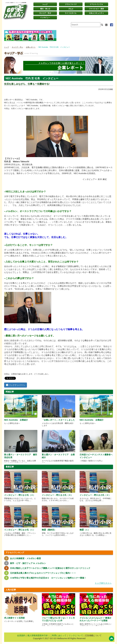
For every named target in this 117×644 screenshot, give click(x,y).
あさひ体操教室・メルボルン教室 (25, 558)
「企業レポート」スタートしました (58, 420)
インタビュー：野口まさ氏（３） (57, 495)
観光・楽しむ (45, 9)
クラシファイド (71, 4)
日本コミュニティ (96, 13)
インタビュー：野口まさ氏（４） (20, 495)
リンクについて (76, 635)
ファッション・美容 (96, 9)
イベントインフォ (96, 4)
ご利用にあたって (58, 635)
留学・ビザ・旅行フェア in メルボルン (28, 563)
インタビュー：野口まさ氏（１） (20, 530)
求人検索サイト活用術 (14, 618)
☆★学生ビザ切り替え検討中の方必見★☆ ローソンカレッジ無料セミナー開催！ (48, 578)
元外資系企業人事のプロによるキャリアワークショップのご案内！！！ (43, 573)
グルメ (71, 9)
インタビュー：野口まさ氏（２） (95, 495)
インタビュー (45, 18)
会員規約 (21, 635)
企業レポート (31, 47)
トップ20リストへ (103, 583)
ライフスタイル (71, 13)
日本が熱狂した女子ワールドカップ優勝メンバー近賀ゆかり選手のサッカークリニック (50, 568)
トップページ (45, 4)
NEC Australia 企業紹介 (16, 420)
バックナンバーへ (16, 385)
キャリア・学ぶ (45, 13)
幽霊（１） (85, 530)
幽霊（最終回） (49, 530)
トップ (7, 47)
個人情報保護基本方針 (38, 635)
